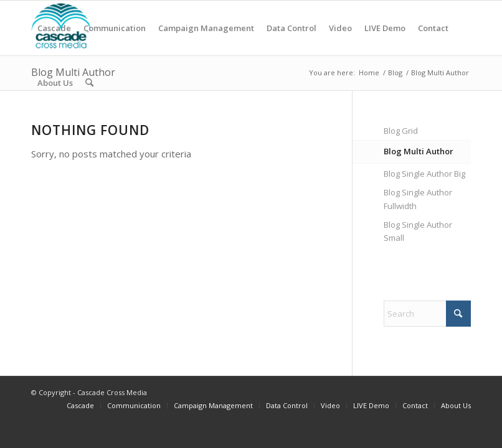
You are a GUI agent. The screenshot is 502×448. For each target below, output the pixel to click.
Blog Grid (401, 131)
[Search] (89, 83)
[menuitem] (54, 28)
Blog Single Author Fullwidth (418, 199)
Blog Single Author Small (418, 231)
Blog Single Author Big (424, 174)
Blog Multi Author (419, 151)
